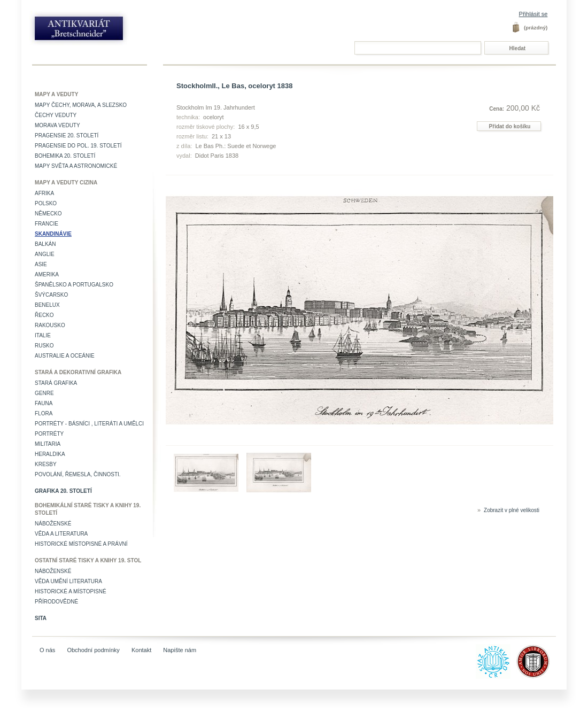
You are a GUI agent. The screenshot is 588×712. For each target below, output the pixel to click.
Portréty (49, 434)
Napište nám (180, 650)
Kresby (46, 464)
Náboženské (53, 524)
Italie (43, 335)
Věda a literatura (61, 534)
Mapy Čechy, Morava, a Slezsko (81, 105)
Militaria (48, 444)
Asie (41, 264)
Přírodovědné (56, 602)
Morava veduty (57, 125)
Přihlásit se (533, 14)
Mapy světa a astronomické (76, 166)
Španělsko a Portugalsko (74, 285)
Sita (41, 618)
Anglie (45, 254)
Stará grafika (56, 383)
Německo (48, 214)
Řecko (44, 315)
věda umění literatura (68, 581)
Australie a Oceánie (65, 356)
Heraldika (50, 454)
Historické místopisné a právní (81, 544)
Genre (44, 393)
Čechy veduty (56, 115)
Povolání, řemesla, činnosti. (78, 474)
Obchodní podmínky (93, 650)
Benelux (47, 305)
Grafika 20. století (63, 491)
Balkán (45, 244)
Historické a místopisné (71, 591)
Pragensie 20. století (67, 136)
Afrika (44, 193)
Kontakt (141, 650)
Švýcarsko (51, 295)
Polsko (46, 203)
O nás (47, 650)
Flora (44, 413)
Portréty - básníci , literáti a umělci (89, 424)
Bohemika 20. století (65, 156)
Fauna (44, 403)
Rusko (44, 346)
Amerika (47, 274)
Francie (47, 224)
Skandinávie (53, 234)
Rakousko (50, 325)
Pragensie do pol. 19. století (78, 146)
